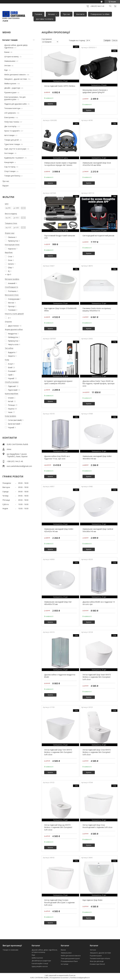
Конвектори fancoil (97, 964)
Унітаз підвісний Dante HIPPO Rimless (60, 86)
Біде (6, 70)
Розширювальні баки (69, 961)
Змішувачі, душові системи (100, 953)
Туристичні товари (12, 144)
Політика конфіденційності (80, 978)
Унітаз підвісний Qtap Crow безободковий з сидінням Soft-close (97, 826)
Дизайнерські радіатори (41, 961)
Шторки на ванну (11, 57)
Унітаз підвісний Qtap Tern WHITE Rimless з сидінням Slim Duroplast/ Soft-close (58, 752)
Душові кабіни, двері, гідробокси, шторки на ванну (45, 951)
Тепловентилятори (12, 108)
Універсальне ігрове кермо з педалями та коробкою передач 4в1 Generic (60, 164)
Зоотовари (9, 153)
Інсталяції (65, 964)
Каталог (52, 14)
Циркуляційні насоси (40, 966)
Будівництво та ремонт (14, 158)
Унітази (7, 65)
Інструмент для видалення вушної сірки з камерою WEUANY (58, 382)
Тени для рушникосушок (70, 958)
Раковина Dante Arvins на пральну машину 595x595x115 (97, 310)
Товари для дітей (11, 140)
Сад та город (10, 167)
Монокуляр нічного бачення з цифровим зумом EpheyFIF (95, 91)
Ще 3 (9, 274)
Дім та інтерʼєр (10, 126)
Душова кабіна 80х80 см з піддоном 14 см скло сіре (99, 603)
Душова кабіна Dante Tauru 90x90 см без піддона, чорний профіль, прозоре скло (99, 383)
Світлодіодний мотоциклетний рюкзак (98, 236)
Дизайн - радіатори (12, 88)
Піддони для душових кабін (15, 104)
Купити (50, 104)
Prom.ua (72, 975)
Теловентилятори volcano (100, 958)
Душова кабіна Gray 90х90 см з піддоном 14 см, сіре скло (57, 457)
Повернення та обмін (100, 14)
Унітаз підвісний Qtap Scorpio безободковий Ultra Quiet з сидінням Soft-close (59, 902)
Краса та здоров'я (12, 131)
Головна (38, 14)
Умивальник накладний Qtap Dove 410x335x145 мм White (97, 164)
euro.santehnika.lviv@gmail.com (19, 466)
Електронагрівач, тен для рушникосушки (15, 98)
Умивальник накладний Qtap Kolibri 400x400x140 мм (97, 457)
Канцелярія (9, 162)
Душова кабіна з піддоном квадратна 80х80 (60, 676)
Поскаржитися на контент (59, 978)
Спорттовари (10, 171)
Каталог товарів (10, 40)
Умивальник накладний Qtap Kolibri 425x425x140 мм (59, 530)
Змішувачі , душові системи (16, 79)
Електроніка (9, 117)
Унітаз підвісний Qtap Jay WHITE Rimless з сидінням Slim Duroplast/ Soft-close (58, 827)
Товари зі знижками (10, 950)
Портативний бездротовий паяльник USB (60, 237)
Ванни (7, 52)
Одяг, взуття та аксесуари (15, 149)
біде (33, 955)
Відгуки (5, 186)
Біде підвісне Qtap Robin (92, 900)
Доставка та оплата (45, 19)
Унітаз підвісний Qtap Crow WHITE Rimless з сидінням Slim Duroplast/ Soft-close (97, 752)
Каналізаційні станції (40, 963)
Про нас (66, 14)
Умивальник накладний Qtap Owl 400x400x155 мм (58, 603)
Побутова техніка (12, 122)
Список (115, 40)
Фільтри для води (97, 961)
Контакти (80, 14)
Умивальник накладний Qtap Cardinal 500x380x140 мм (98, 530)
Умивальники (10, 61)
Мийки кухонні (10, 84)
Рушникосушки (10, 92)
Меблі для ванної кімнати (15, 75)
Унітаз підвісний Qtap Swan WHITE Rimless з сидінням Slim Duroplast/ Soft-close (97, 677)
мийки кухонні (37, 958)
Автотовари (9, 135)
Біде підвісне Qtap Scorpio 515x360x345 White (60, 310)
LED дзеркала (10, 113)
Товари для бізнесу (12, 176)
